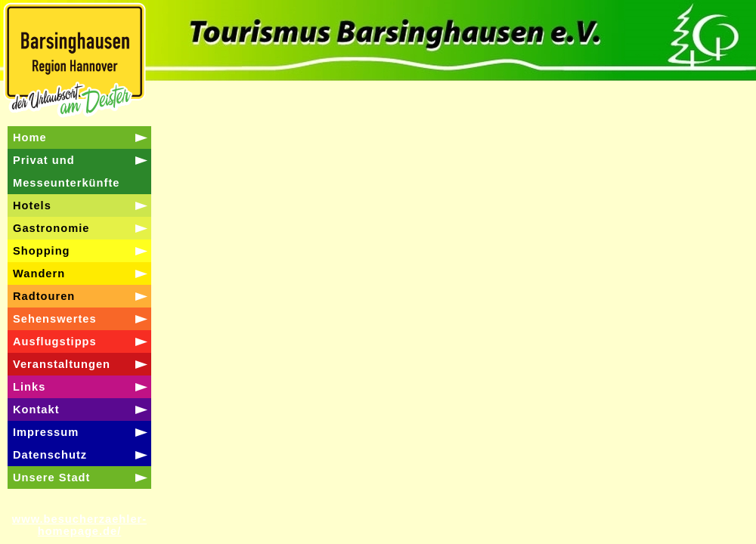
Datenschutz (50, 455)
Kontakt (36, 410)
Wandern (39, 274)
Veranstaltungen (62, 364)
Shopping (42, 251)
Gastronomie (51, 228)
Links (29, 387)
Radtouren (44, 296)
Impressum (46, 432)
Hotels (32, 206)
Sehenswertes (55, 319)
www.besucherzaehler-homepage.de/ (79, 525)
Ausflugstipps (55, 342)
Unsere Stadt (51, 478)
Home (30, 138)
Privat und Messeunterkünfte (66, 172)
